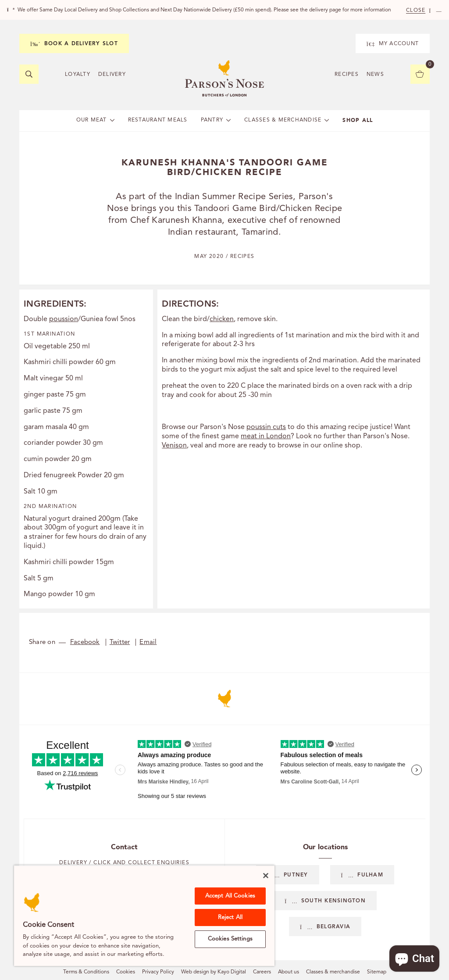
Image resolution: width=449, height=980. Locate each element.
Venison (174, 446)
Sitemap (377, 972)
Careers (262, 972)
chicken (222, 319)
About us (289, 972)
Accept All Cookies (230, 896)
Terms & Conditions (86, 972)
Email (148, 642)
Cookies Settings (230, 939)
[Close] (266, 876)
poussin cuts (266, 427)
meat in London (266, 436)
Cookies (126, 972)
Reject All (230, 917)
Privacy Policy (158, 972)
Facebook (85, 642)
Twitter (120, 642)
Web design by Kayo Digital (214, 972)
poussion (64, 319)
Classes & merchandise (333, 972)
